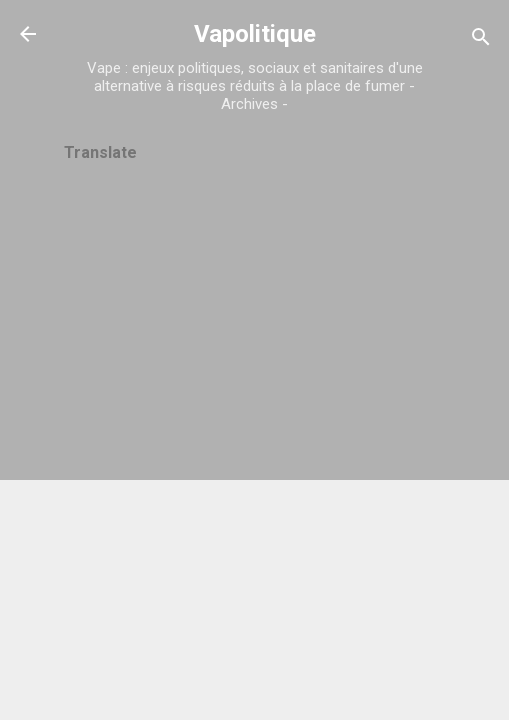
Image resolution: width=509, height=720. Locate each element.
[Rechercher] (481, 40)
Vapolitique (255, 34)
